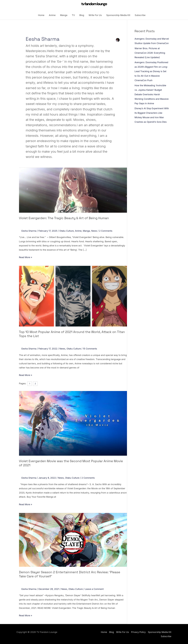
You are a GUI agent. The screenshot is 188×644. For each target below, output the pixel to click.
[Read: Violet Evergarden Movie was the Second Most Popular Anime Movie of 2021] (73, 423)
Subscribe (140, 16)
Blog (82, 16)
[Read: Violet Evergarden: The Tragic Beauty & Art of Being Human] (73, 190)
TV (73, 16)
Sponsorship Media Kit (118, 16)
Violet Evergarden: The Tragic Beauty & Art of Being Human (63, 219)
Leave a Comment (95, 589)
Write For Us (95, 16)
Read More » (26, 257)
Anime (52, 16)
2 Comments (107, 231)
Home (41, 16)
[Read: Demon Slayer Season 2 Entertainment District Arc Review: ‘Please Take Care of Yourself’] (73, 539)
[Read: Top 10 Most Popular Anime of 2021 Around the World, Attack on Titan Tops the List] (73, 296)
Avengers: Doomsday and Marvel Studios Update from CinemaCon (149, 44)
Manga (64, 16)
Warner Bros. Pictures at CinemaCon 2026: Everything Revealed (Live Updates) (150, 58)
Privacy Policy (138, 632)
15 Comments (91, 349)
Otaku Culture (67, 231)
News (95, 231)
